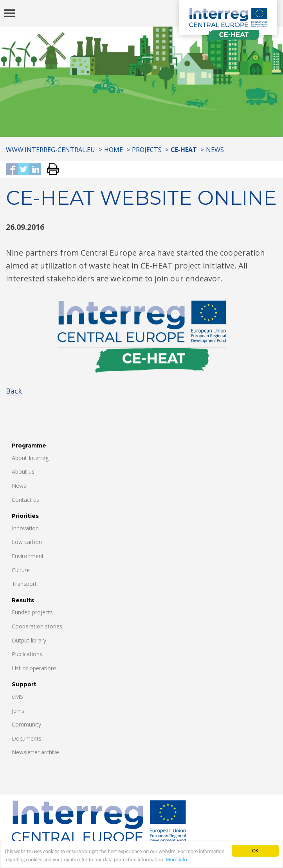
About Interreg (30, 458)
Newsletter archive (35, 752)
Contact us (25, 500)
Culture (21, 570)
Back (14, 391)
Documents (27, 738)
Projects (147, 150)
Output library (29, 640)
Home (114, 150)
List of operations (34, 668)
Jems (18, 711)
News (215, 150)
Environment (28, 556)
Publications (27, 654)
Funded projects (32, 612)
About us (23, 472)
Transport (24, 584)
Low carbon (27, 542)
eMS (17, 697)
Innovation (25, 528)
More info (176, 860)
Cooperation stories (37, 626)
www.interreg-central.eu (50, 150)
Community (26, 724)
